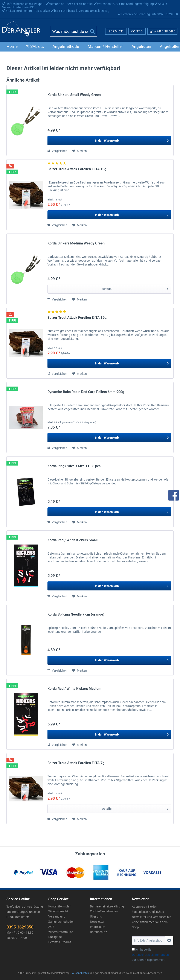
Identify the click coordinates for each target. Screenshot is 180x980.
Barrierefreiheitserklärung (107, 906)
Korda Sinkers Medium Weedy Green (76, 243)
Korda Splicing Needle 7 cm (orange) (76, 614)
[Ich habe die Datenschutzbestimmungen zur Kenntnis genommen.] (133, 949)
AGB (51, 927)
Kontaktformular (59, 906)
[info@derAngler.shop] (149, 941)
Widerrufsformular (61, 932)
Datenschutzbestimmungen (150, 955)
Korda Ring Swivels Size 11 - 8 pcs (74, 466)
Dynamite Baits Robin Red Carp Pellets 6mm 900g (86, 392)
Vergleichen (57, 151)
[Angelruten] (141, 47)
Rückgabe (55, 937)
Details (135, 288)
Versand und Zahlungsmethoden (61, 919)
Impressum (98, 927)
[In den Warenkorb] (109, 141)
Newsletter (97, 922)
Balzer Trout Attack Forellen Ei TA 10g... (79, 169)
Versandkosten (80, 973)
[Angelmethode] (66, 47)
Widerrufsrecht (58, 911)
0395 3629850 (20, 927)
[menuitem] (73, 33)
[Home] (12, 47)
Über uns (96, 916)
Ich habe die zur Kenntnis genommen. (150, 955)
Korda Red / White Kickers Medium (74, 689)
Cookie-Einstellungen (104, 911)
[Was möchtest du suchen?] (73, 31)
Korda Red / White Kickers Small (72, 540)
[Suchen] (92, 31)
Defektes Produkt (60, 942)
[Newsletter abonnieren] (169, 941)
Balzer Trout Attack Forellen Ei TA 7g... (78, 763)
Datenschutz (98, 932)
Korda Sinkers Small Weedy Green (74, 95)
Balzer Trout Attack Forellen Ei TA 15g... (79, 318)
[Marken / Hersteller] (105, 47)
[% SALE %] (35, 47)
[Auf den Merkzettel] (79, 151)
